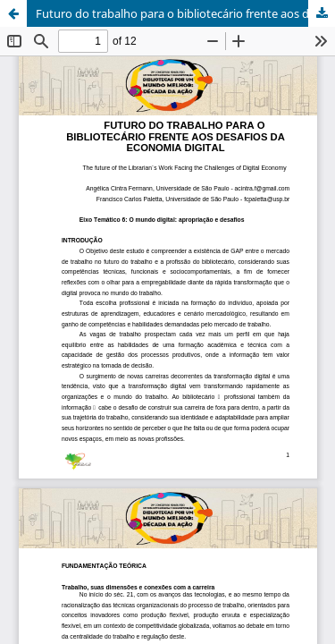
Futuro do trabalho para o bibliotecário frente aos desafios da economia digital (185, 13)
